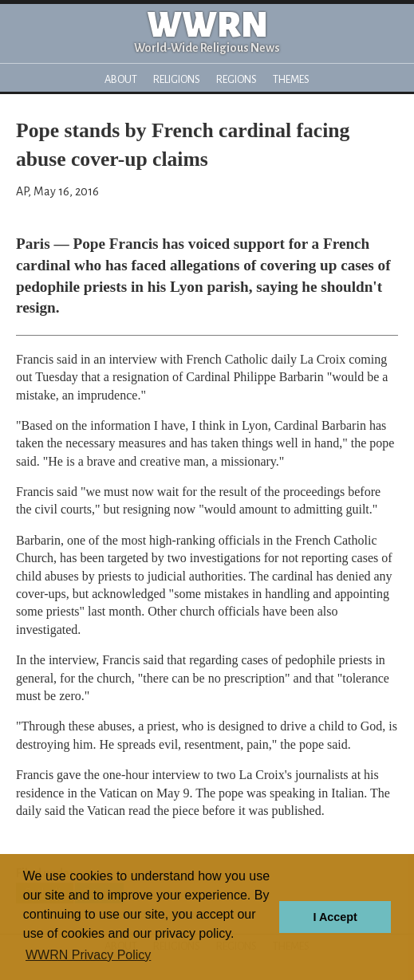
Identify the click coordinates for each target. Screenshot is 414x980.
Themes (291, 79)
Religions (177, 79)
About (121, 79)
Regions (237, 79)
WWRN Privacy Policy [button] (88, 955)
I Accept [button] (335, 917)
